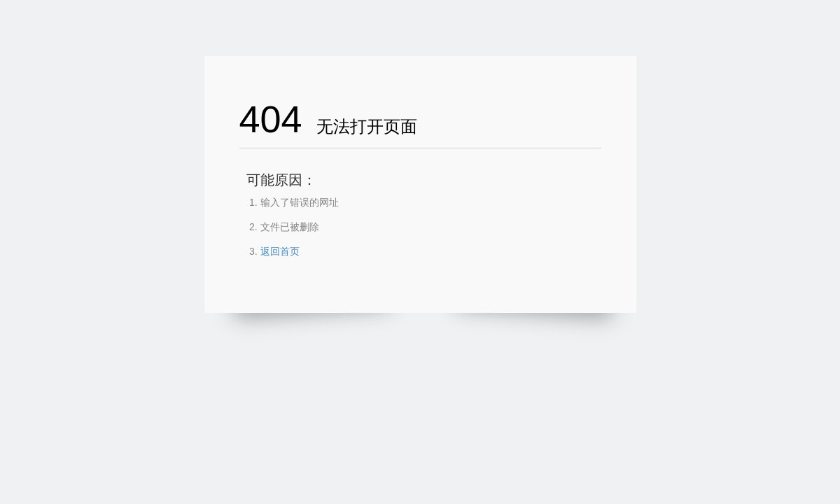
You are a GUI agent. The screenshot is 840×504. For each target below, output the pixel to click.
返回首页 (280, 251)
